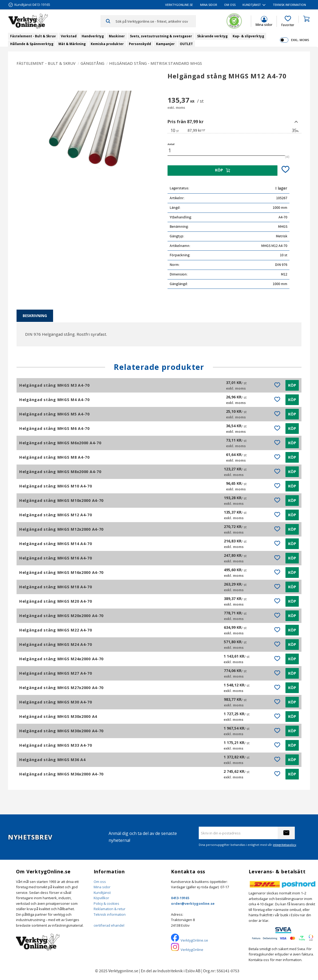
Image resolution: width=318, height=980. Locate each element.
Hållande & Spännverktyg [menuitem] (32, 44)
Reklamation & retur (110, 909)
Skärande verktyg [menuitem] (212, 36)
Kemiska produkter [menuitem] (107, 44)
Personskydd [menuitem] (140, 44)
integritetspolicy (285, 845)
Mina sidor (102, 887)
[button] (288, 21)
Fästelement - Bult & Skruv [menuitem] (33, 36)
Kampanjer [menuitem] (165, 44)
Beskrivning (35, 316)
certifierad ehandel (109, 925)
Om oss (100, 882)
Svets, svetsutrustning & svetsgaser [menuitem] (161, 36)
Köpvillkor (101, 898)
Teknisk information (110, 914)
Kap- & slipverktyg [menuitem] (248, 36)
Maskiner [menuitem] (117, 36)
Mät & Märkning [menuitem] (72, 44)
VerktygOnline (192, 950)
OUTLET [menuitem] (186, 44)
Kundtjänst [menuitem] (252, 5)
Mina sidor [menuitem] (209, 5)
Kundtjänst (102, 893)
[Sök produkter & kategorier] (156, 21)
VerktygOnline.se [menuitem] (179, 5)
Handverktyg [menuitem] (93, 36)
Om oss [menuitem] (230, 5)
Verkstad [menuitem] (69, 36)
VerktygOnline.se (194, 940)
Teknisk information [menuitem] (289, 5)
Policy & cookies (106, 903)
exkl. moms (300, 40)
